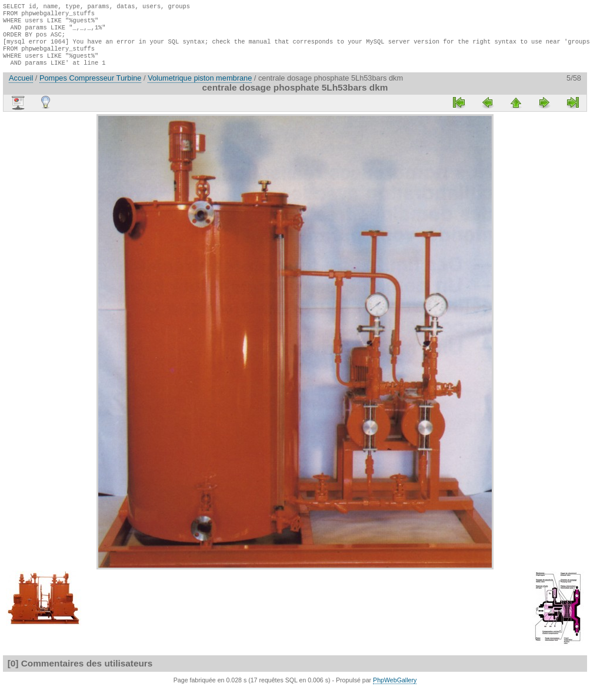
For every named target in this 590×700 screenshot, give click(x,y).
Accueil (21, 89)
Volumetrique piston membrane (200, 89)
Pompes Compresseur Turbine (91, 89)
